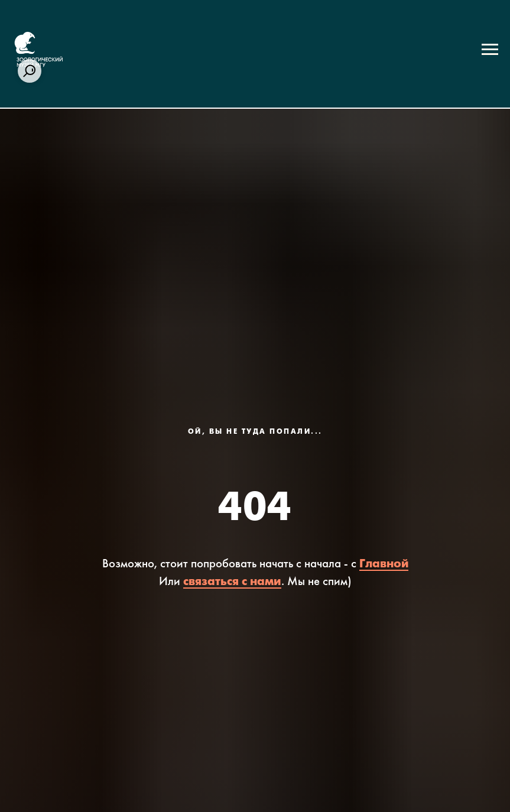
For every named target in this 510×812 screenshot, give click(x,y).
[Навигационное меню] (490, 50)
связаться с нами (232, 582)
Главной (384, 564)
